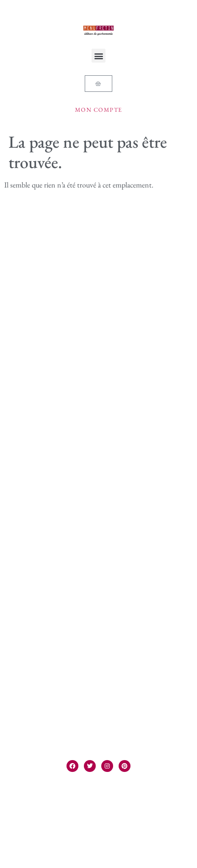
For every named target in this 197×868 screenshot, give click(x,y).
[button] (98, 56)
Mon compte (99, 110)
